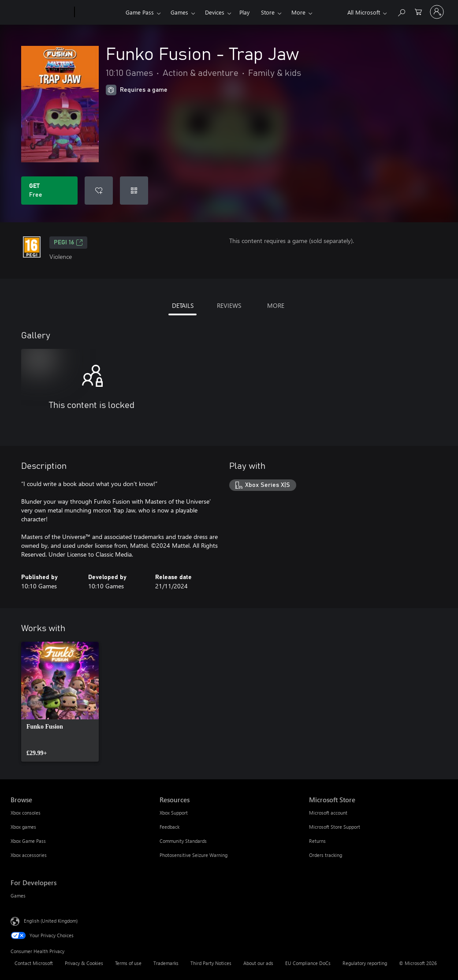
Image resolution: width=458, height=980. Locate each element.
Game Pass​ (140, 12)
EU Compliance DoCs (308, 963)
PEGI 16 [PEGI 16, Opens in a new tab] (68, 243)
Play (244, 12)
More (298, 12)
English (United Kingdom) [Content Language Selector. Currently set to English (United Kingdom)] (51, 921)
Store (268, 12)
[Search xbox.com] (401, 11)
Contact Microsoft (34, 963)
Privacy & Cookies (84, 963)
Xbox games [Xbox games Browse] (23, 827)
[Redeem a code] (134, 191)
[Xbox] (99, 12)
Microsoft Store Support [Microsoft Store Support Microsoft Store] (335, 827)
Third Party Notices (211, 963)
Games (179, 12)
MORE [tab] (276, 305)
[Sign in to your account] (437, 12)
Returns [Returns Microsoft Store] (317, 841)
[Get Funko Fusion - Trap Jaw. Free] (49, 191)
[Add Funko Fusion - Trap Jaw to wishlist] (99, 191)
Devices (215, 12)
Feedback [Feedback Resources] (169, 827)
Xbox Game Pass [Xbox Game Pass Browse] (28, 841)
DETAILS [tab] (183, 305)
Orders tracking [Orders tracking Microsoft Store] (326, 855)
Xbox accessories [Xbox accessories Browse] (29, 855)
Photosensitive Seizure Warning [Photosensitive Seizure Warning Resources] (194, 855)
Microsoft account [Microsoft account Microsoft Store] (328, 813)
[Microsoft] (41, 12)
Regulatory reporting (365, 963)
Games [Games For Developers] (18, 896)
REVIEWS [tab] (229, 305)
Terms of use (128, 963)
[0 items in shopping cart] (418, 11)
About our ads (258, 963)
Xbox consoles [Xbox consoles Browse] (26, 813)
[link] (60, 702)
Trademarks (166, 963)
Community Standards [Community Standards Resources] (183, 841)
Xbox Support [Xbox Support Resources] (174, 813)
